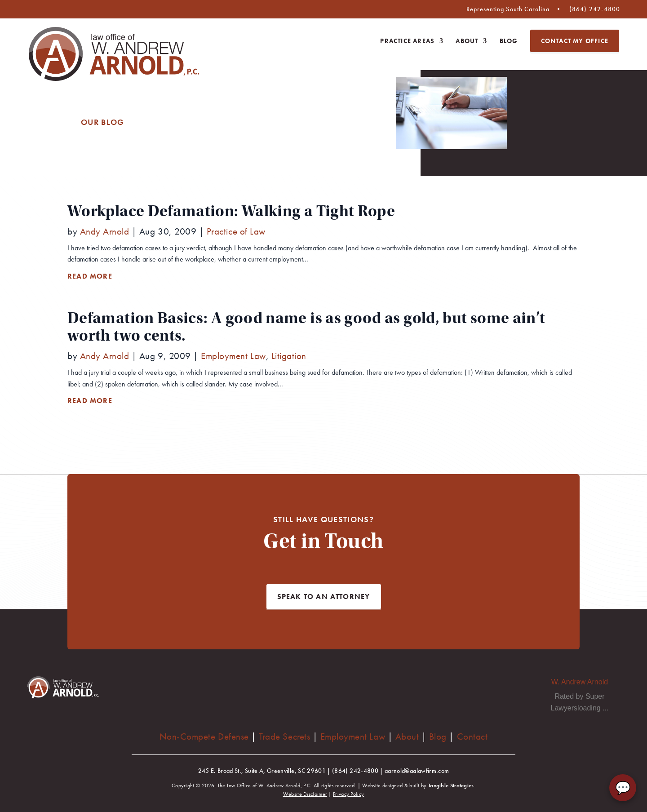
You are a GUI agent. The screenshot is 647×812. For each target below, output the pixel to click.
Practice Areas (407, 41)
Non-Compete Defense (204, 736)
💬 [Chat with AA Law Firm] (623, 788)
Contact (472, 736)
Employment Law (353, 736)
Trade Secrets (284, 736)
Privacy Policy (348, 794)
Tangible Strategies (451, 785)
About (467, 41)
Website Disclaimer (305, 794)
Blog (509, 41)
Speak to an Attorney (324, 597)
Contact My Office (575, 41)
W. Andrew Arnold (580, 682)
